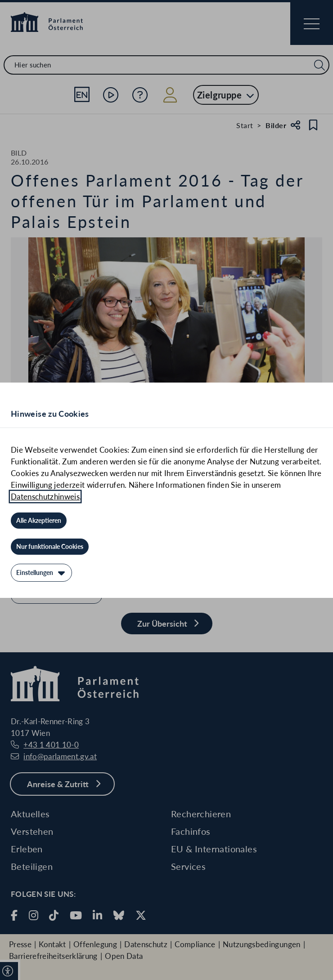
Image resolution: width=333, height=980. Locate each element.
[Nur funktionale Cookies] (50, 547)
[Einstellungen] (41, 573)
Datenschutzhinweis (45, 497)
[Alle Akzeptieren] (39, 521)
